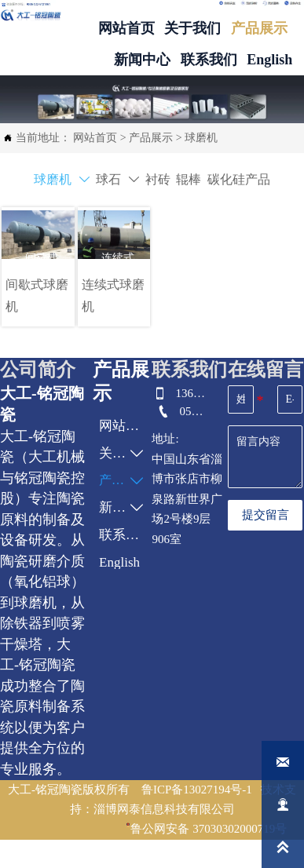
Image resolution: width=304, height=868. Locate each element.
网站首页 (95, 138)
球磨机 (201, 138)
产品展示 (151, 138)
